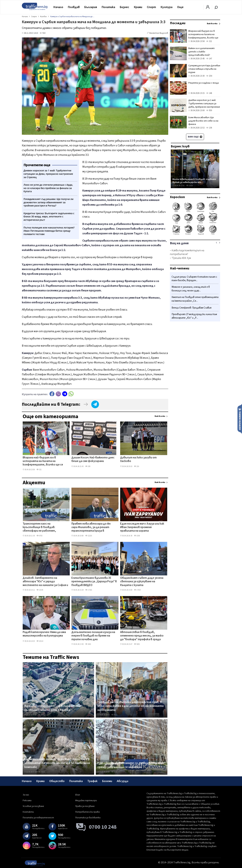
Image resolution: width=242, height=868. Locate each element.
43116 (42, 772)
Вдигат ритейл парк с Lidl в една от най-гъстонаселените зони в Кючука (53, 708)
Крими (138, 7)
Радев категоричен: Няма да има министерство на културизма (44, 634)
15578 (40, 590)
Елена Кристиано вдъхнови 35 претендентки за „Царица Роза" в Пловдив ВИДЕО (94, 582)
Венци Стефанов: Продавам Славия (191, 308)
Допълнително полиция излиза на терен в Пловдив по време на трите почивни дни (93, 636)
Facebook (52, 394)
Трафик (92, 781)
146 (209, 93)
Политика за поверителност (38, 818)
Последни (178, 23)
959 (209, 110)
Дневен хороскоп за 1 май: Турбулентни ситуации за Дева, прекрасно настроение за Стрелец (204, 105)
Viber (58, 394)
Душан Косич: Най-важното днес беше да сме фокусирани (93, 460)
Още (180, 7)
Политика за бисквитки (88, 818)
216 (136, 466)
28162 (42, 715)
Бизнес (125, 7)
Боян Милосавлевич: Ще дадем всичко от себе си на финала (203, 121)
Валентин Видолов (159, 33)
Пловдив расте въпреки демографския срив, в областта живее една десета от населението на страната (131, 706)
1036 (137, 536)
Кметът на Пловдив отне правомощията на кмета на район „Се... (195, 299)
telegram (65, 394)
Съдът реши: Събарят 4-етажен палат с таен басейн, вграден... (194, 279)
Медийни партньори (86, 801)
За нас (26, 795)
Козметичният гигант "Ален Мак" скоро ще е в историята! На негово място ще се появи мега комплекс (57, 763)
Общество (57, 781)
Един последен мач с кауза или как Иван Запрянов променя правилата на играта (142, 527)
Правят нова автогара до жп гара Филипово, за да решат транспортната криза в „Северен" (91, 528)
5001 (137, 644)
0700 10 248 (103, 827)
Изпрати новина (240, 419)
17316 (89, 590)
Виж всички (160, 416)
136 (209, 128)
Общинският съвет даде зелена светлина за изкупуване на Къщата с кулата (142, 582)
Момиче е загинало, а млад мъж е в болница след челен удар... (191, 289)
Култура (167, 7)
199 (88, 466)
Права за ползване (85, 806)
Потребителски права (87, 812)
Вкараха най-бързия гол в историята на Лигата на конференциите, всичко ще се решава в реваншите (43, 461)
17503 (137, 590)
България (91, 7)
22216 (89, 536)
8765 (39, 536)
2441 (88, 644)
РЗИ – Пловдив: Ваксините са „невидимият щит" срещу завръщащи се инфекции (132, 765)
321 (39, 470)
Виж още (195, 137)
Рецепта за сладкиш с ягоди (204, 83)
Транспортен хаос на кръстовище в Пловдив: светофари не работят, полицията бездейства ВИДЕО (43, 528)
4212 (114, 715)
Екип (78, 795)
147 (209, 59)
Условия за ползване (33, 806)
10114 (40, 641)
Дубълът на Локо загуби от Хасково (138, 460)
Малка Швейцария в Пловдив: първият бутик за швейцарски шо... (194, 181)
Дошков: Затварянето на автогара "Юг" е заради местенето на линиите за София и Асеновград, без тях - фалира (45, 582)
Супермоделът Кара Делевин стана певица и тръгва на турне (204, 69)
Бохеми (107, 781)
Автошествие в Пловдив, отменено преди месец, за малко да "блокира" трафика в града (142, 636)
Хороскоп (177, 197)
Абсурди (123, 781)
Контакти (28, 812)
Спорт (151, 7)
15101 (190, 186)
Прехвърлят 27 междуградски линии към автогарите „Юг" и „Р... (194, 316)
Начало (58, 7)
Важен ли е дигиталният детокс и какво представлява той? (201, 52)
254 (209, 76)
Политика (108, 7)
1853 (114, 772)
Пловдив (74, 7)
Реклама (27, 801)
